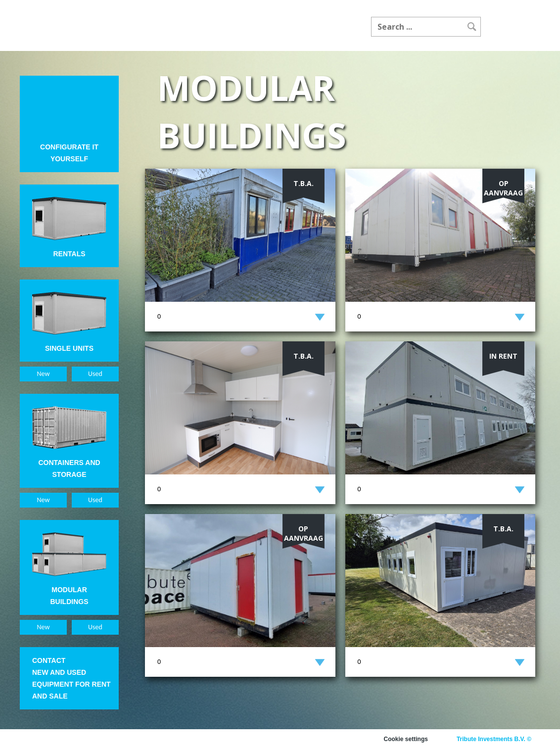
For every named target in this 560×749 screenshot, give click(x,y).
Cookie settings (406, 739)
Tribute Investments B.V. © (494, 739)
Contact (49, 660)
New (44, 374)
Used (95, 374)
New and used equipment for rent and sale (71, 684)
